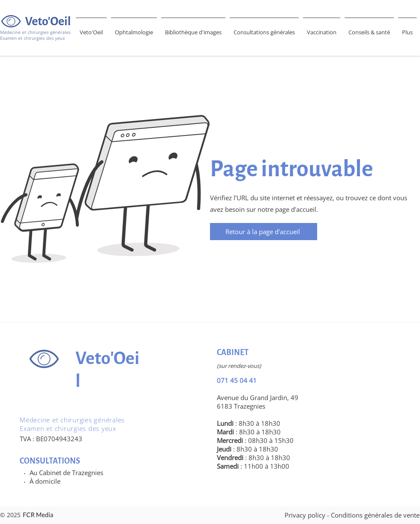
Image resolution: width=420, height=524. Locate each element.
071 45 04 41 (237, 380)
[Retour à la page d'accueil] (264, 232)
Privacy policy (305, 515)
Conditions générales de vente (375, 515)
